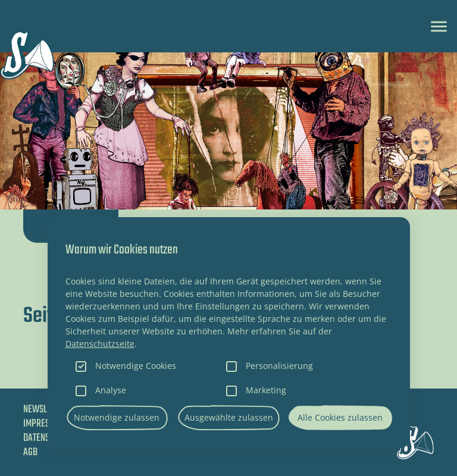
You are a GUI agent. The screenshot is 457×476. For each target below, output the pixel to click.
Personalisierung (279, 366)
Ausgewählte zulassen (229, 417)
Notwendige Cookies (136, 366)
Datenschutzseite (100, 344)
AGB (30, 452)
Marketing (266, 390)
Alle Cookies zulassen (340, 417)
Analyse (111, 390)
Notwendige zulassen (117, 417)
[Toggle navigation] (439, 26)
